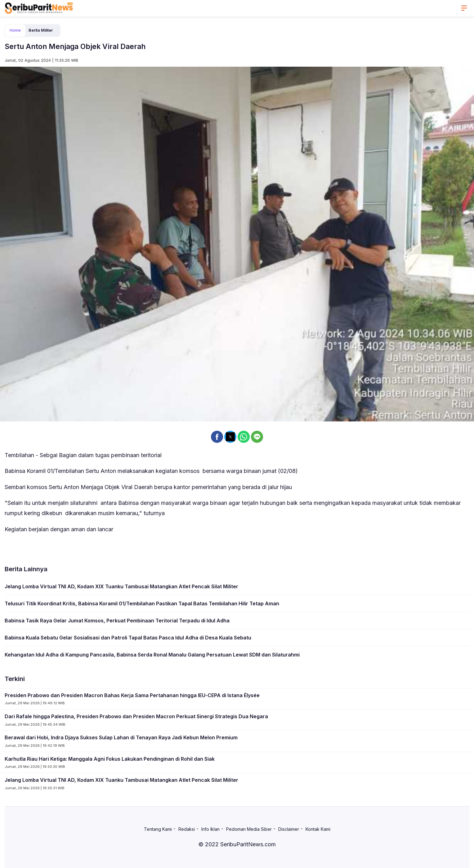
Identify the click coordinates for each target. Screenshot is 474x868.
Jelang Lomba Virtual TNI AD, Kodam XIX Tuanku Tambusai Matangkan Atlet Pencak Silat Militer (121, 586)
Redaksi (187, 829)
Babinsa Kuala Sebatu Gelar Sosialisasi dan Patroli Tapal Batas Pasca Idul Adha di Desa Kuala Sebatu (128, 638)
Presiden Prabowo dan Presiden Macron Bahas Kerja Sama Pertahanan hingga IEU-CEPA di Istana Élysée (132, 695)
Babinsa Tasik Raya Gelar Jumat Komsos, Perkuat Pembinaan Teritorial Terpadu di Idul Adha (117, 621)
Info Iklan (210, 829)
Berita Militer (41, 30)
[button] (217, 437)
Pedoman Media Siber (249, 829)
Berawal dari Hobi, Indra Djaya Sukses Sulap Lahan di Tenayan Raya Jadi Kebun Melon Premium (121, 737)
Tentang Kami (158, 829)
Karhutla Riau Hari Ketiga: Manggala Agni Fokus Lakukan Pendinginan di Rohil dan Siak (110, 759)
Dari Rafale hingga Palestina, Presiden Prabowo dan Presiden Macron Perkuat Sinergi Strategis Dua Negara (136, 716)
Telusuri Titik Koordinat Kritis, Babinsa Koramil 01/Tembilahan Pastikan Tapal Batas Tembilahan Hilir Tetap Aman (142, 603)
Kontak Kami (318, 829)
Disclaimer (289, 829)
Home (15, 30)
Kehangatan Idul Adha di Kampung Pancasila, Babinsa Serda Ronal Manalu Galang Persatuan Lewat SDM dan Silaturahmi (152, 655)
